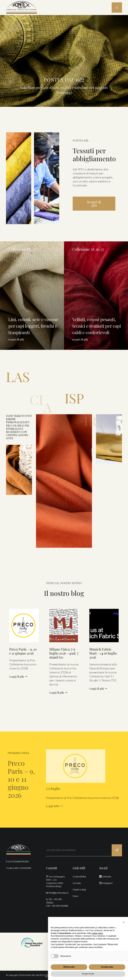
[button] (124, 922)
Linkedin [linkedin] (105, 877)
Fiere (75, 896)
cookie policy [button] (97, 933)
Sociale (77, 883)
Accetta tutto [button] (107, 967)
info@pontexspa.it (59, 893)
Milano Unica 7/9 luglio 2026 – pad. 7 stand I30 (64, 653)
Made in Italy (79, 890)
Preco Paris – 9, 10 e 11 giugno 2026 (23, 651)
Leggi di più (18, 677)
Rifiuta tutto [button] (69, 967)
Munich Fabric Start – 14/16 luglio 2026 (103, 653)
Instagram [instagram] (106, 883)
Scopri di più (94, 204)
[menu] (117, 8)
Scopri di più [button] (88, 974)
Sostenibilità (79, 877)
